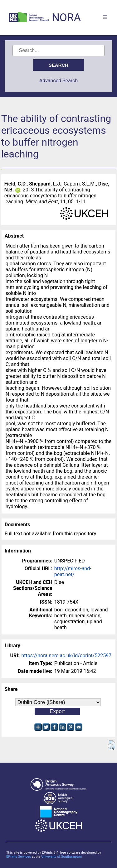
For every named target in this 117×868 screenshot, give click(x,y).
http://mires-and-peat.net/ (73, 571)
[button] (112, 745)
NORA (66, 18)
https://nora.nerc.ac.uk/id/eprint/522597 (66, 656)
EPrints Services (19, 857)
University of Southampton (61, 857)
